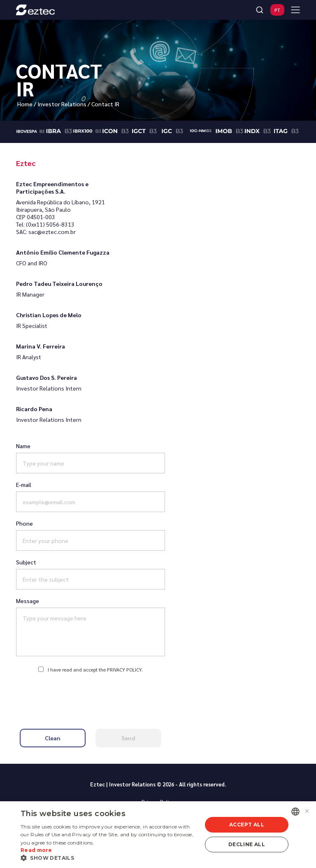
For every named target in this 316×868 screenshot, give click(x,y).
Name (23, 446)
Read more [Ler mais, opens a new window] (36, 850)
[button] (109, 858)
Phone (24, 523)
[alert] (158, 835)
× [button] (307, 811)
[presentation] (91, 696)
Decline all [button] (247, 844)
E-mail (24, 484)
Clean (53, 738)
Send (128, 738)
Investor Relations (62, 104)
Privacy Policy (124, 669)
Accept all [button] (247, 825)
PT (277, 10)
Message (28, 601)
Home (25, 104)
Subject (26, 562)
